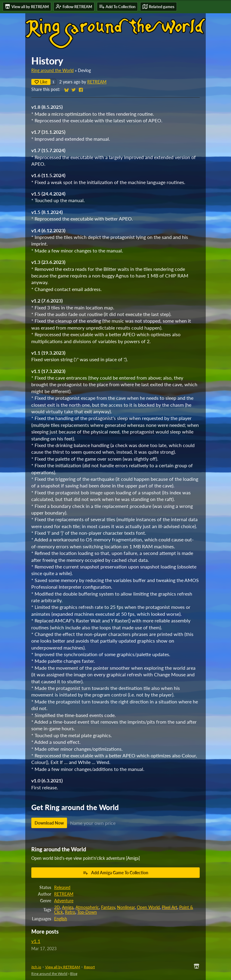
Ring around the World (52, 70)
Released (62, 888)
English (61, 919)
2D (57, 907)
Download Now (49, 823)
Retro (70, 912)
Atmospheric (87, 907)
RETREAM (97, 82)
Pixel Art (169, 907)
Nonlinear (126, 907)
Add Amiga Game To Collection (115, 873)
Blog (74, 974)
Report (89, 967)
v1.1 (36, 941)
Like (41, 82)
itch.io (36, 967)
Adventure (64, 901)
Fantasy (108, 907)
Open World (148, 907)
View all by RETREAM (63, 967)
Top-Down (87, 912)
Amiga (68, 907)
